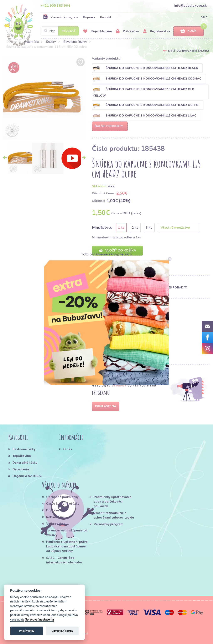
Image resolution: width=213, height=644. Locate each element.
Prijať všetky (27, 631)
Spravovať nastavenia (40, 620)
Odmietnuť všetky (62, 631)
